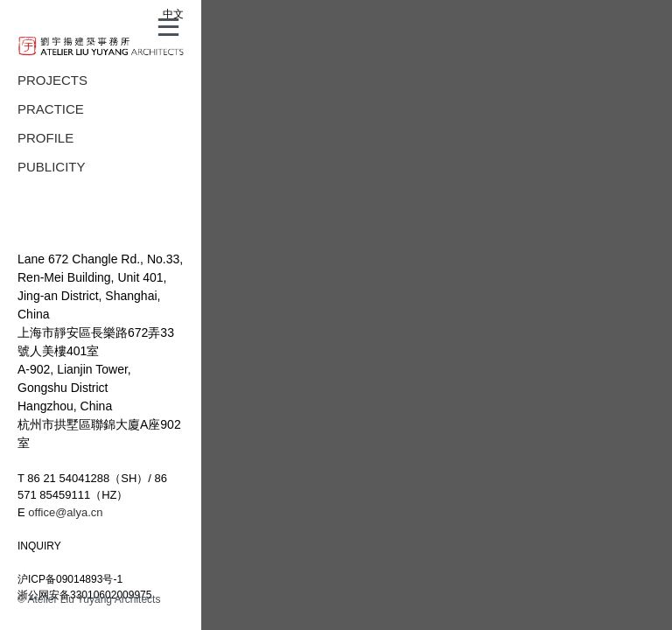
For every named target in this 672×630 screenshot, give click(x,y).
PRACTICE (51, 109)
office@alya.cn (65, 512)
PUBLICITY (52, 167)
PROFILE (45, 138)
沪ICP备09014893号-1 (70, 579)
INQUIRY (39, 546)
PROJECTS (52, 80)
